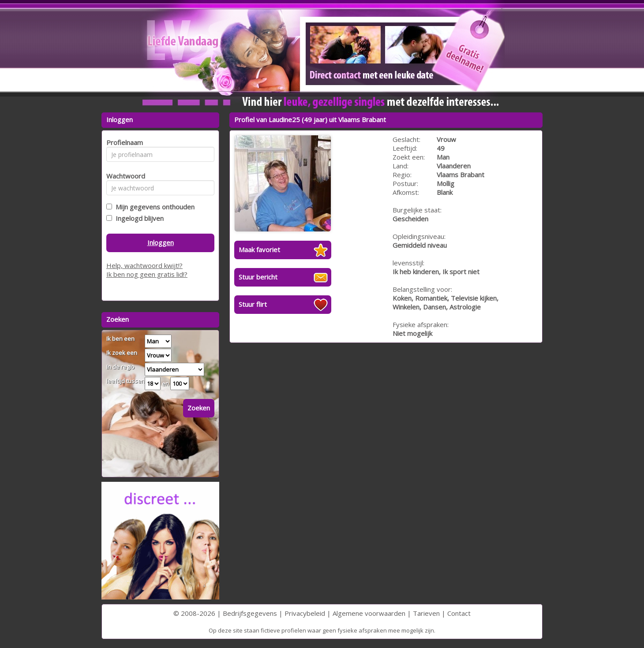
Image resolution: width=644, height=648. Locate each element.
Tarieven (426, 613)
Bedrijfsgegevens (250, 613)
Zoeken (199, 408)
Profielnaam (123, 142)
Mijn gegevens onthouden (153, 207)
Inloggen (161, 242)
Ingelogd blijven (138, 218)
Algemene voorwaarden (369, 613)
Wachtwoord (123, 176)
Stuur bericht (258, 277)
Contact (459, 613)
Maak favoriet (259, 250)
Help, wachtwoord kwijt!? (144, 265)
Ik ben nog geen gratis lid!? (147, 274)
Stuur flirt (253, 304)
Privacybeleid (305, 613)
